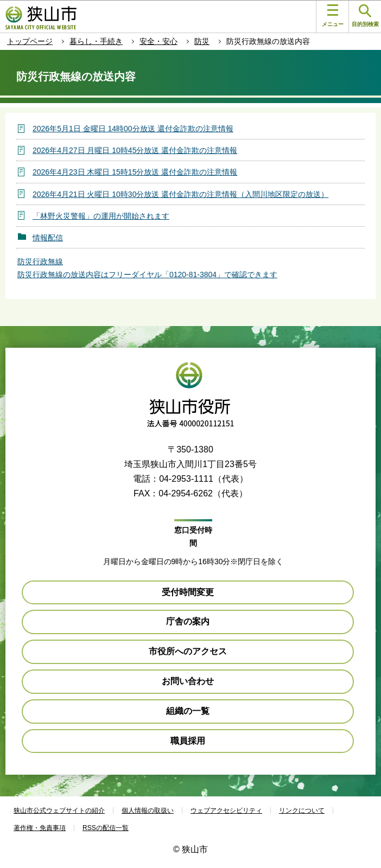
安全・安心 (158, 41)
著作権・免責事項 (40, 828)
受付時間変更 (188, 592)
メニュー (333, 16)
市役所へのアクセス (188, 651)
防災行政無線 (40, 261)
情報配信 (48, 238)
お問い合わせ (188, 681)
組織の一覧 (188, 711)
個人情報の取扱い (148, 810)
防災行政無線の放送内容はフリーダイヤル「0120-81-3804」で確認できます (147, 275)
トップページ (30, 41)
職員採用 (188, 741)
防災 (202, 41)
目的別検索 (365, 16)
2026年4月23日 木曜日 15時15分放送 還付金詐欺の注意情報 (135, 172)
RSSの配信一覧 (106, 828)
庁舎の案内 (188, 621)
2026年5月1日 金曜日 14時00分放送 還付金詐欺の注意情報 (133, 129)
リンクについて (302, 810)
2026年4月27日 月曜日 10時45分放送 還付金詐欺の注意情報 (135, 150)
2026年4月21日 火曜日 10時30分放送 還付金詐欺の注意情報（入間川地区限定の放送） (180, 194)
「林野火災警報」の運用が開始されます (101, 216)
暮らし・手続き (96, 41)
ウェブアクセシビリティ (226, 810)
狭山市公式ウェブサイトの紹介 (59, 810)
